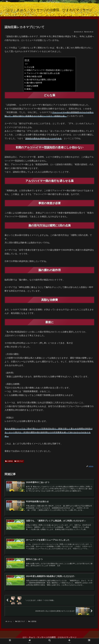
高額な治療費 (32, 86)
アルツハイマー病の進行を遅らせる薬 (43, 73)
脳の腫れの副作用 (34, 83)
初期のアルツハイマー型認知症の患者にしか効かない (50, 70)
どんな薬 (30, 67)
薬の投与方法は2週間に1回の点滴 (41, 80)
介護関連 (9, 461)
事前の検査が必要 (34, 77)
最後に (29, 89)
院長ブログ (19, 461)
